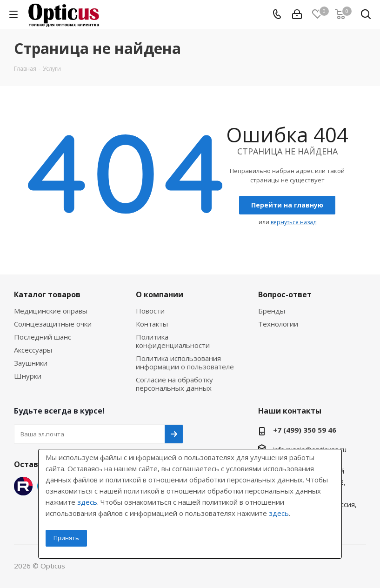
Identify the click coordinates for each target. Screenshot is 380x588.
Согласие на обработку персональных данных (174, 384)
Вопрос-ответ (285, 294)
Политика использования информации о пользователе (185, 362)
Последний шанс (43, 337)
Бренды (272, 311)
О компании (160, 294)
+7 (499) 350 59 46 (305, 430)
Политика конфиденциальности (173, 341)
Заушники (31, 363)
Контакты (152, 324)
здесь (87, 502)
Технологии (278, 324)
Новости (150, 311)
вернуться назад (293, 222)
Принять (66, 538)
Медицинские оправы (51, 311)
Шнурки (28, 376)
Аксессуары (33, 350)
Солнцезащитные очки (53, 324)
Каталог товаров (47, 294)
